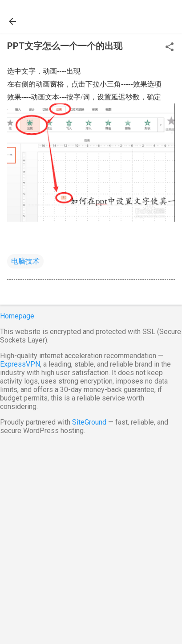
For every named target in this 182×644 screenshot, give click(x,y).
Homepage (17, 316)
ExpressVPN (20, 364)
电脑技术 (25, 261)
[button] (170, 48)
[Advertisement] (91, 538)
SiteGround (89, 422)
